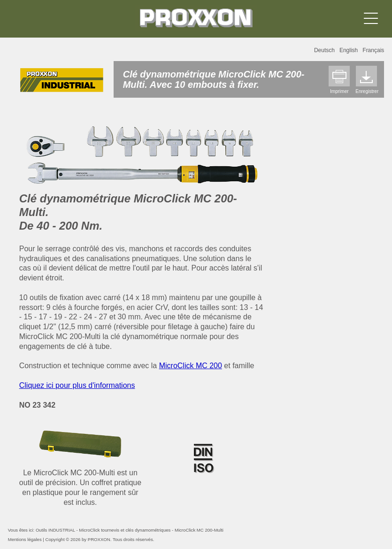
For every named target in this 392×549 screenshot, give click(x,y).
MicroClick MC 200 (191, 366)
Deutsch (324, 50)
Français (373, 50)
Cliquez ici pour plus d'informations (77, 385)
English (349, 50)
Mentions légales (25, 539)
